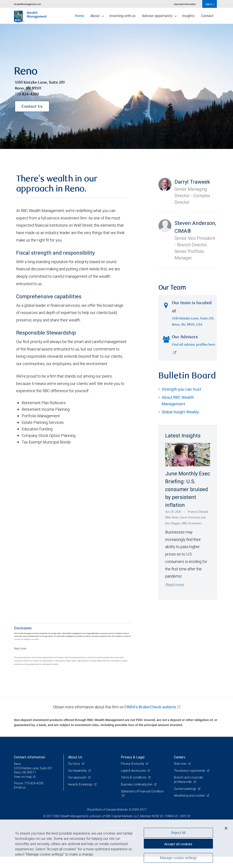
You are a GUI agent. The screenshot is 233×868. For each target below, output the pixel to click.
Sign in (210, 4)
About (97, 16)
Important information (185, 4)
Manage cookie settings (178, 858)
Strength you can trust (181, 389)
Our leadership (78, 771)
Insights (188, 16)
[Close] (226, 828)
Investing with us (122, 16)
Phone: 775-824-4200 (29, 783)
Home (79, 16)
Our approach (78, 777)
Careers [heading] (180, 757)
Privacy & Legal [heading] (133, 757)
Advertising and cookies (190, 796)
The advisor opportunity (190, 771)
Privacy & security (133, 764)
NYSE (155, 816)
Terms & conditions (134, 777)
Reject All (178, 833)
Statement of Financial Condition (142, 791)
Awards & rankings (81, 784)
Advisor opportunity (159, 16)
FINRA (170, 816)
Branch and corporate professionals (188, 780)
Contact (207, 16)
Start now (181, 764)
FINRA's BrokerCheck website (150, 707)
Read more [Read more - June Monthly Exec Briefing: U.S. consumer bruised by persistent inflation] (174, 585)
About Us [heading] (75, 757)
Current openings (185, 789)
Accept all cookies (178, 844)
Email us (20, 787)
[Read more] (20, 648)
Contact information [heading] (30, 757)
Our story (74, 764)
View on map (23, 777)
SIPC (183, 816)
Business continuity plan (137, 784)
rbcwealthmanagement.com (27, 4)
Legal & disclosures (134, 771)
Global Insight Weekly (180, 412)
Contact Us (32, 107)
